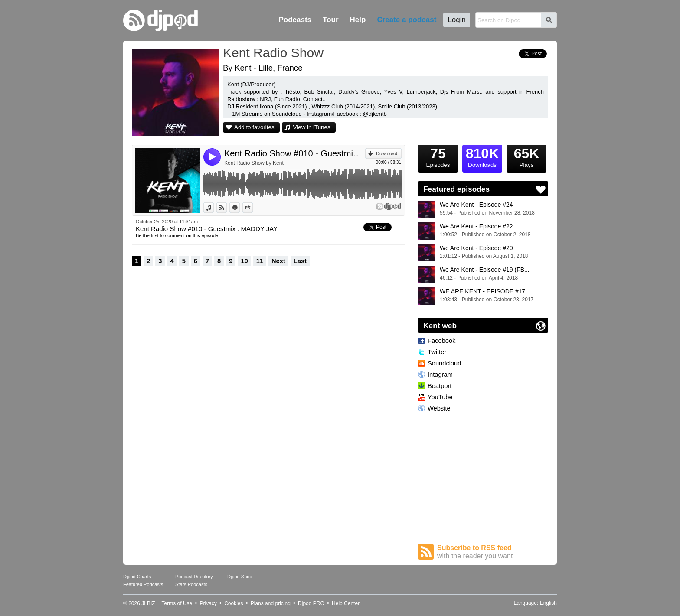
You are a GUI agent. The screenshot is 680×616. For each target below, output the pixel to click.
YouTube (440, 397)
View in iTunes (312, 127)
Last (300, 261)
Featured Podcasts (143, 584)
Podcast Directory (194, 577)
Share (253, 208)
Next (278, 261)
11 (260, 261)
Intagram (440, 375)
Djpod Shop (240, 577)
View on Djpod (227, 208)
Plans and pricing (271, 603)
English (548, 603)
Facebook (441, 341)
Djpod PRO (311, 603)
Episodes (438, 156)
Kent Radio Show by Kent (254, 163)
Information (240, 208)
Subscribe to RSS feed (493, 552)
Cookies (234, 603)
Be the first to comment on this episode (177, 235)
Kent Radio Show (273, 53)
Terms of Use (177, 603)
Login (457, 20)
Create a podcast (407, 20)
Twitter (437, 352)
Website (439, 408)
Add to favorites (254, 127)
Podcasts (295, 20)
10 (244, 261)
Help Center (346, 603)
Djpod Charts (137, 577)
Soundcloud (444, 363)
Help (358, 20)
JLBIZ (148, 603)
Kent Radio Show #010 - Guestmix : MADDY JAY (295, 153)
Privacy (208, 603)
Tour (331, 20)
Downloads (482, 156)
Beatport (440, 386)
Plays (526, 156)
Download (387, 153)
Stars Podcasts (191, 584)
